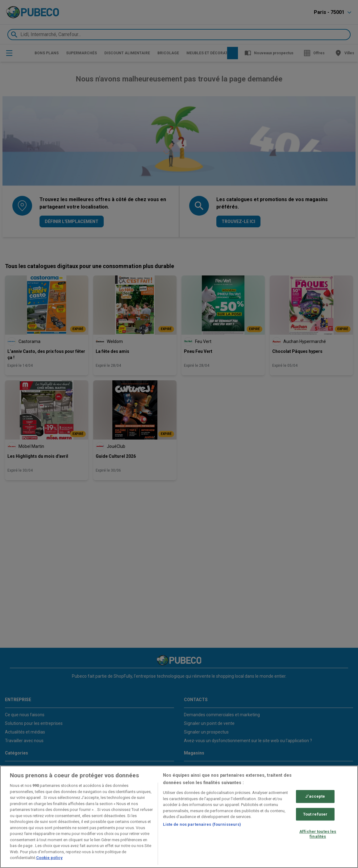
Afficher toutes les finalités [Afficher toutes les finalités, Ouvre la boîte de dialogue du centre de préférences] (318, 834)
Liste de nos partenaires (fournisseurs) (202, 824)
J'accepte (315, 796)
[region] (179, 817)
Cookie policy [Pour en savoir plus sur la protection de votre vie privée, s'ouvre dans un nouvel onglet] (49, 858)
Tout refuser (315, 814)
